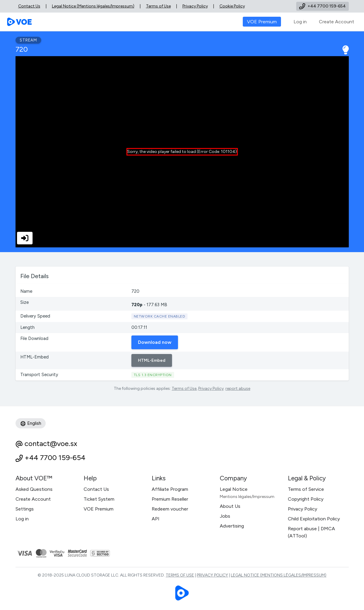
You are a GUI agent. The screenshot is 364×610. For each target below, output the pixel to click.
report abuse (238, 388)
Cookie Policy (232, 6)
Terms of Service (306, 489)
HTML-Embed (152, 360)
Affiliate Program (170, 489)
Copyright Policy (306, 499)
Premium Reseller (170, 499)
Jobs (225, 516)
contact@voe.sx (51, 443)
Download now (155, 342)
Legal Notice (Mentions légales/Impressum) (93, 6)
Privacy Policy (195, 6)
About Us (230, 506)
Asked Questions (34, 489)
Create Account (337, 22)
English (31, 424)
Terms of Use (158, 6)
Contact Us (29, 6)
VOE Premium (99, 509)
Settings (25, 509)
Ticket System (99, 499)
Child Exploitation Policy (314, 519)
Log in (300, 22)
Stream (28, 40)
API (156, 519)
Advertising (232, 526)
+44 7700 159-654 (55, 457)
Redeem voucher (170, 509)
